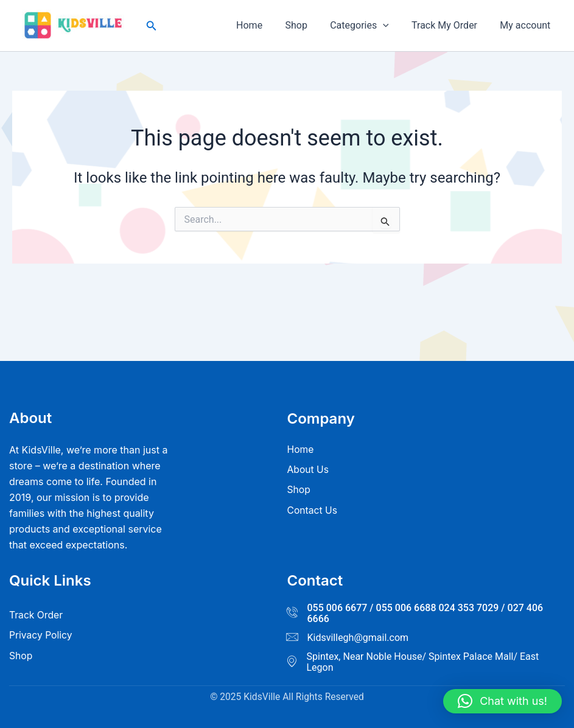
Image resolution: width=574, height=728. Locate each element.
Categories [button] (367, 26)
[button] (152, 26)
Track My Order (449, 25)
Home (264, 25)
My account (527, 25)
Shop (307, 25)
